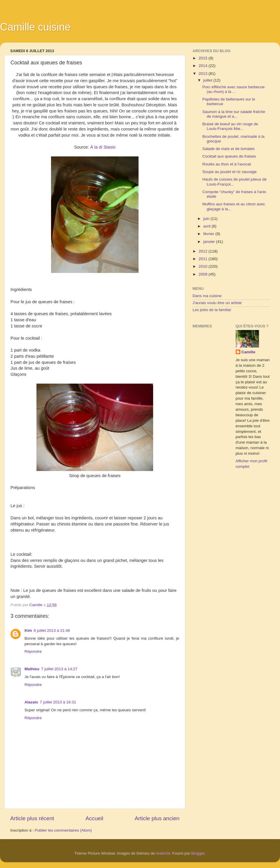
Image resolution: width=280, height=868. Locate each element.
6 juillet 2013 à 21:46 (52, 630)
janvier (210, 242)
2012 (204, 251)
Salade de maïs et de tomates (229, 149)
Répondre (33, 651)
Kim (28, 630)
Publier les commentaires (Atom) (63, 830)
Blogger (198, 853)
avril (208, 226)
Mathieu (32, 669)
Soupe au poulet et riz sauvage (230, 172)
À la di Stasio (103, 147)
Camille (249, 352)
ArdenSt (163, 853)
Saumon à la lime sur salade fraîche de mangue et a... (234, 114)
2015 (204, 58)
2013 (204, 74)
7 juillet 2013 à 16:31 (58, 702)
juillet (208, 80)
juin (207, 219)
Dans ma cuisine (207, 296)
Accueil (94, 818)
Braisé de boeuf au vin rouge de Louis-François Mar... (230, 126)
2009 (204, 274)
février (209, 234)
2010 (204, 266)
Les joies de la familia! (212, 310)
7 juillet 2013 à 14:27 (59, 669)
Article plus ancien (157, 818)
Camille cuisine (35, 27)
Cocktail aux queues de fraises (229, 156)
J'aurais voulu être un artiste (217, 303)
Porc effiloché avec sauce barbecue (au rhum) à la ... (234, 89)
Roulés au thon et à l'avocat (227, 164)
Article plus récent (32, 818)
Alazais (31, 702)
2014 (204, 66)
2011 (204, 259)
